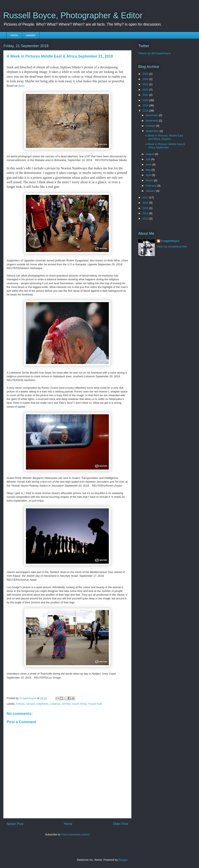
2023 (146, 84)
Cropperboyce (170, 241)
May (149, 170)
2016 (146, 203)
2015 (146, 208)
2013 (146, 218)
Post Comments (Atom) (76, 834)
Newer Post (15, 824)
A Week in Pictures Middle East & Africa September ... (165, 146)
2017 (146, 197)
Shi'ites (66, 704)
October (151, 126)
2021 (146, 95)
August (150, 154)
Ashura (20, 704)
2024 (146, 79)
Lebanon (55, 704)
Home (14, 35)
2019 (146, 105)
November (152, 121)
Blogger (123, 860)
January (151, 191)
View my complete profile (172, 247)
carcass (31, 704)
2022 (146, 90)
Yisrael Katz (95, 704)
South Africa (79, 704)
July (149, 159)
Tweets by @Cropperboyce (155, 53)
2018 (146, 111)
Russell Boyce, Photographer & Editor (73, 15)
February (152, 186)
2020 (146, 100)
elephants (42, 704)
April (149, 175)
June (149, 164)
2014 (146, 213)
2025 (146, 74)
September (153, 131)
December (152, 115)
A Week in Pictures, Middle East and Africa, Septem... (164, 137)
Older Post (120, 824)
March (150, 180)
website (31, 35)
